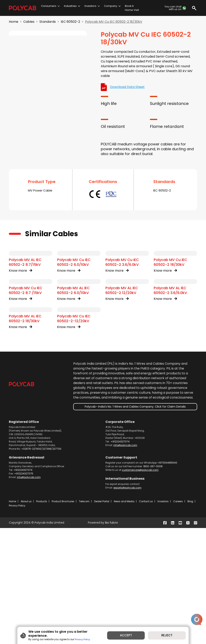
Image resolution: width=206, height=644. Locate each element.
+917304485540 (167, 579)
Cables (29, 22)
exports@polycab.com (127, 604)
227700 (57, 565)
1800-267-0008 (153, 582)
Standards (48, 22)
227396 (47, 565)
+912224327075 (24, 590)
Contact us (146, 617)
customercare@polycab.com (140, 586)
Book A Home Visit (132, 8)
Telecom (84, 617)
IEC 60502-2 (70, 22)
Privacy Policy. (79, 638)
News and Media (124, 617)
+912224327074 (120, 558)
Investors (90, 6)
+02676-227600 (31, 565)
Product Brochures (63, 617)
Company (111, 6)
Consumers (49, 6)
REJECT (170, 637)
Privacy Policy (17, 622)
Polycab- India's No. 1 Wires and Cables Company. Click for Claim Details (135, 523)
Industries (70, 6)
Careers (178, 617)
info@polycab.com (125, 561)
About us (26, 617)
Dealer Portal (102, 617)
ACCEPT (127, 637)
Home (14, 22)
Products (42, 617)
